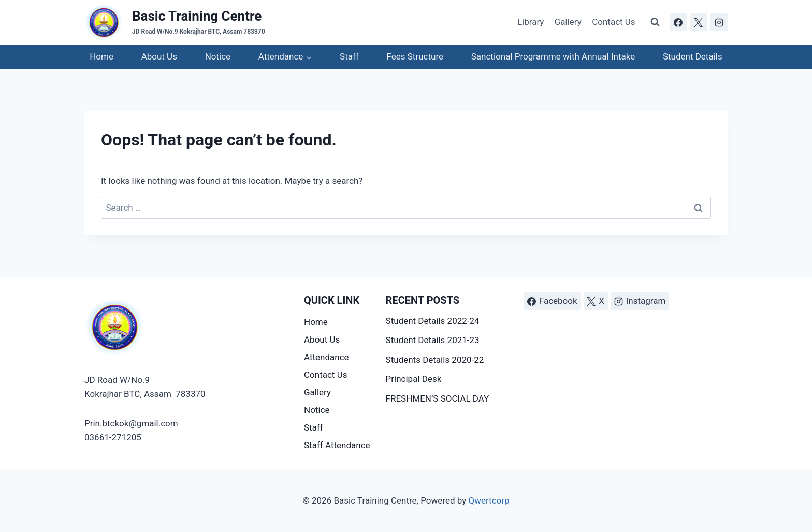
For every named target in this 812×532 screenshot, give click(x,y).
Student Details (693, 56)
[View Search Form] (655, 22)
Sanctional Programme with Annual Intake (553, 56)
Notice (218, 56)
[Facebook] (678, 22)
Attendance (327, 357)
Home (102, 56)
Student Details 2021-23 (433, 340)
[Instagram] (719, 22)
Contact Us (613, 22)
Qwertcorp (489, 500)
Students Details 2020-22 (435, 360)
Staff (349, 56)
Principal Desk (414, 379)
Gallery (568, 22)
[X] (699, 22)
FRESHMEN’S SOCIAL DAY (438, 398)
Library (531, 22)
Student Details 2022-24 (433, 321)
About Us (159, 56)
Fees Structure (415, 56)
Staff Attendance (337, 445)
